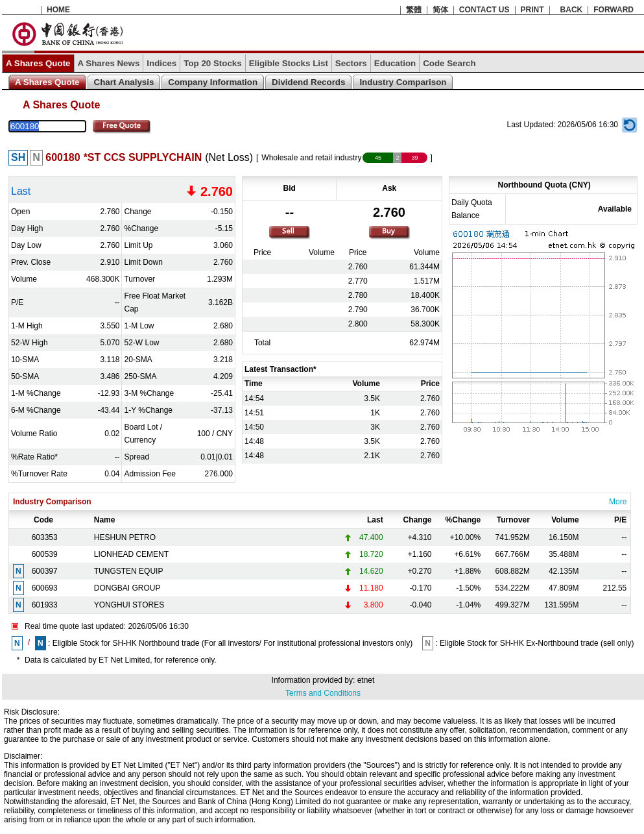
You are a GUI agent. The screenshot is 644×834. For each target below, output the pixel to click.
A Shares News (109, 63)
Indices (161, 63)
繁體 (414, 10)
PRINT (532, 10)
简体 (440, 10)
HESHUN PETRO (125, 537)
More (618, 502)
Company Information (213, 82)
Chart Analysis (124, 82)
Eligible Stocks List (289, 63)
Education (395, 63)
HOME (58, 10)
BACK (572, 10)
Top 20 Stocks (212, 63)
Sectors (351, 63)
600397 (45, 571)
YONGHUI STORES (129, 605)
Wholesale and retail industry (311, 158)
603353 (45, 537)
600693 (45, 588)
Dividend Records (308, 82)
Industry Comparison (403, 82)
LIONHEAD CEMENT (131, 554)
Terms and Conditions (323, 693)
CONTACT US (484, 10)
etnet (366, 680)
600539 (45, 554)
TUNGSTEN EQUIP (129, 571)
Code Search (449, 63)
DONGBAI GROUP (127, 588)
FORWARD (614, 10)
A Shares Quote (38, 63)
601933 (45, 605)
